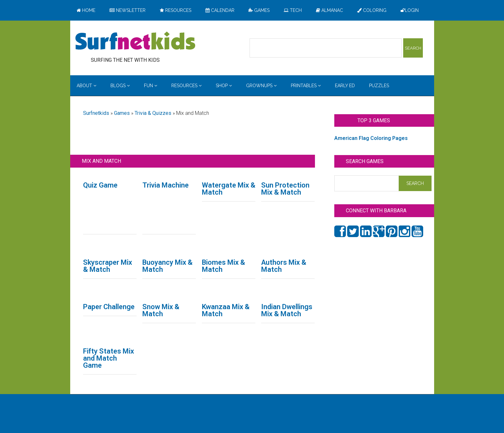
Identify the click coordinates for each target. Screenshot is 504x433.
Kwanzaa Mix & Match (226, 310)
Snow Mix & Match (161, 310)
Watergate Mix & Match (229, 189)
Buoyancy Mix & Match (167, 266)
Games (122, 113)
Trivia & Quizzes (153, 113)
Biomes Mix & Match (223, 266)
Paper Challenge (109, 307)
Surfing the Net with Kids (135, 41)
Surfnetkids (96, 113)
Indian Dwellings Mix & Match (287, 310)
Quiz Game (100, 185)
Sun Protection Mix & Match (285, 189)
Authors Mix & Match (284, 266)
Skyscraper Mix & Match (108, 266)
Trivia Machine (166, 185)
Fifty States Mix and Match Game (109, 358)
